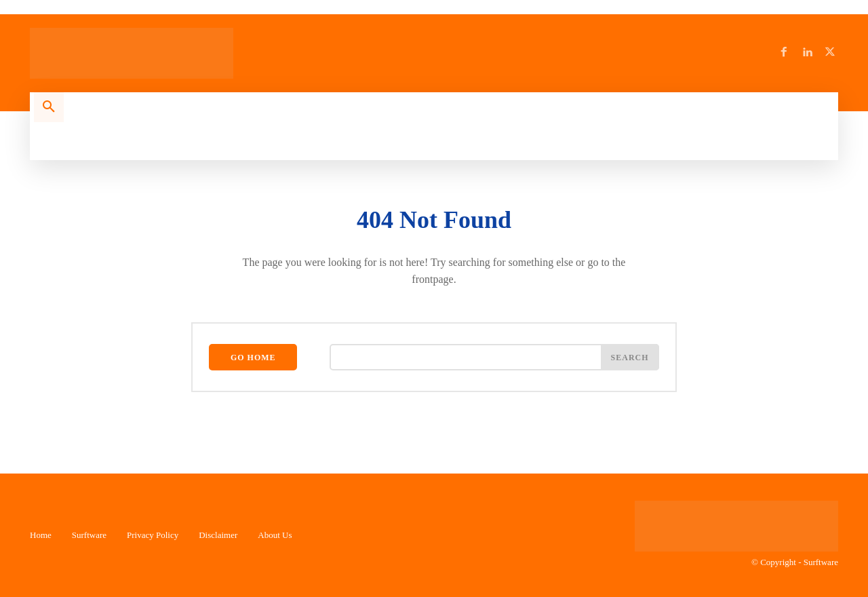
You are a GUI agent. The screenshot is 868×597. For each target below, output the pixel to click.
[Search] (630, 358)
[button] (49, 107)
